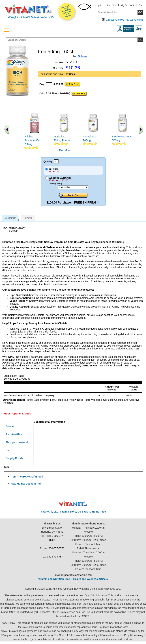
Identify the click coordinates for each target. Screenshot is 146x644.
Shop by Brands (15, 458)
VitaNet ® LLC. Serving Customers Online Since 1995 (30, 12)
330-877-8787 (55, 557)
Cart (141, 5)
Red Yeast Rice (14, 434)
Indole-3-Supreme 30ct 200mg (32, 140)
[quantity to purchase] (49, 84)
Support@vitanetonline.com (77, 575)
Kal (7, 450)
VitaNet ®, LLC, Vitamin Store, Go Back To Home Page (73, 512)
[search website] (74, 40)
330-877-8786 (56, 548)
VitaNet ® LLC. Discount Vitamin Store (73, 504)
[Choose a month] (73, 187)
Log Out (112, 5)
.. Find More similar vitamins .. (64, 152)
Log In (99, 5)
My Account (127, 5)
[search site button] (140, 40)
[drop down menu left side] (6, 30)
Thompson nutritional (17, 442)
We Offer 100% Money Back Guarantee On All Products (67, 12)
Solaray (10, 426)
